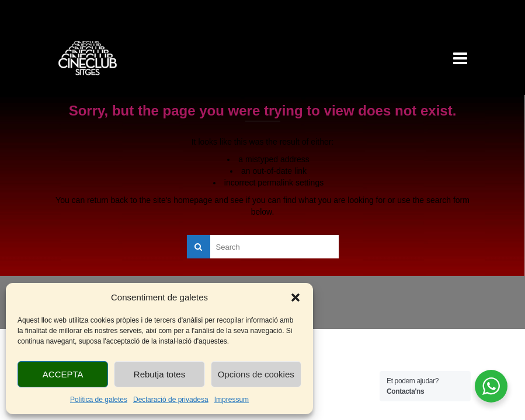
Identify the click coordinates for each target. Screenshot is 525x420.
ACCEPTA (63, 374)
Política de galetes (99, 400)
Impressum (232, 400)
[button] (295, 297)
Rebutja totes (159, 374)
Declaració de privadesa (171, 400)
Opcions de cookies (256, 374)
